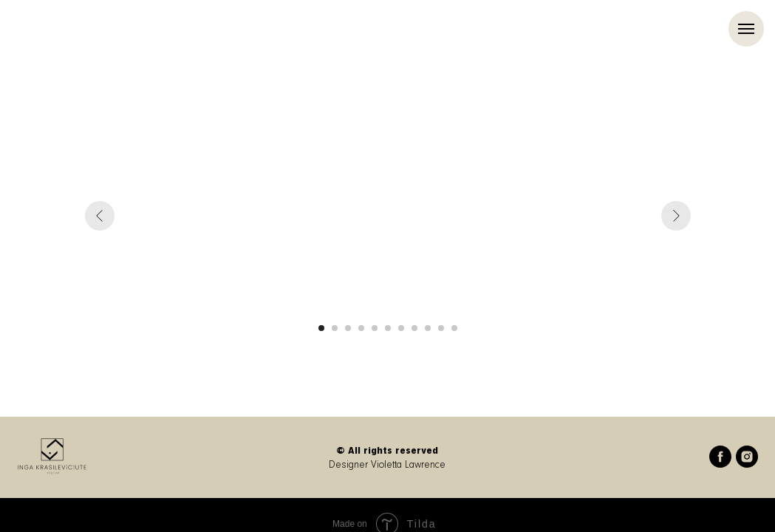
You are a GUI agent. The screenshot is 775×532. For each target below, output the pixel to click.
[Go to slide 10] (441, 328)
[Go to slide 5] (375, 328)
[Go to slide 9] (428, 328)
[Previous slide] (100, 216)
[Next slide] (676, 216)
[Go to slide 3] (348, 328)
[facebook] (720, 464)
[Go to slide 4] (361, 328)
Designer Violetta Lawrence (387, 465)
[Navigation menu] (746, 29)
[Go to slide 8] (414, 328)
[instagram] (747, 464)
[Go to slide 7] (401, 328)
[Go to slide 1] (321, 328)
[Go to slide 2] (335, 328)
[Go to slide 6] (388, 328)
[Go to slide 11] (454, 328)
